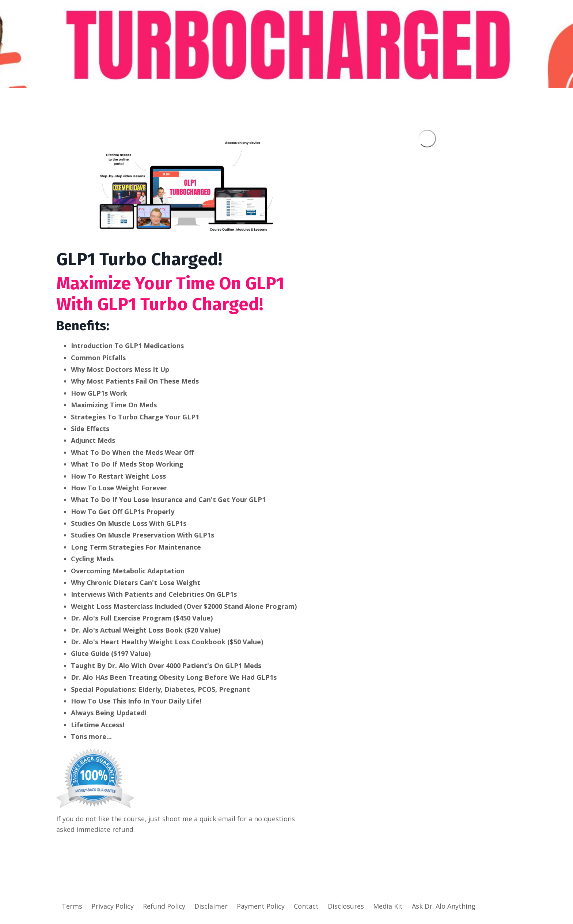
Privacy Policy (113, 906)
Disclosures (346, 906)
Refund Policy (164, 906)
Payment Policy (261, 906)
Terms (72, 906)
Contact (306, 906)
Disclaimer (211, 906)
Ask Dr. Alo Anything (444, 906)
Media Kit (388, 906)
